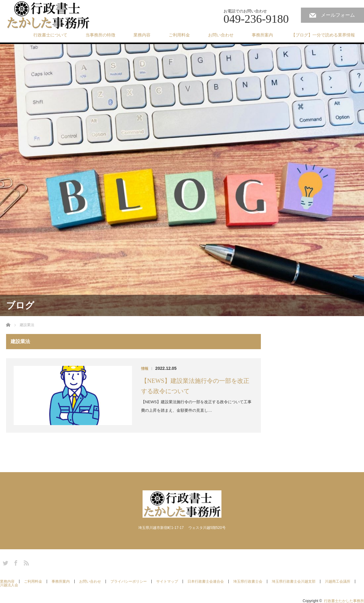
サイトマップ (167, 581)
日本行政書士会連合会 (206, 581)
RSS (25, 562)
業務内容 (142, 35)
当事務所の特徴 (100, 35)
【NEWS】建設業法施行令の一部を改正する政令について (195, 386)
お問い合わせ (221, 35)
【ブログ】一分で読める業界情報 (323, 35)
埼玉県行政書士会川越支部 (294, 581)
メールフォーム (338, 15)
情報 (145, 369)
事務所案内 (262, 35)
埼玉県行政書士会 (248, 581)
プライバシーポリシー (129, 581)
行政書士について (50, 35)
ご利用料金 (179, 35)
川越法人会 (9, 585)
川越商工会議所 (338, 581)
